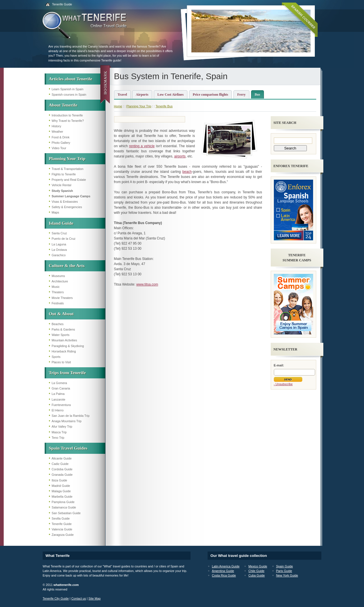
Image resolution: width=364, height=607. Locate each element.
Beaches (58, 324)
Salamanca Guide (64, 507)
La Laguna (59, 244)
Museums (58, 276)
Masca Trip (59, 432)
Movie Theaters (62, 298)
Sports (56, 357)
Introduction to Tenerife (67, 115)
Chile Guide (256, 571)
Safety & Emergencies (67, 207)
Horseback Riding (64, 351)
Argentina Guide (223, 571)
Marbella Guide (62, 497)
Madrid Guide (61, 486)
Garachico (59, 255)
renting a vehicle (142, 146)
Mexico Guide (258, 566)
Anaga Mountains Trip (67, 421)
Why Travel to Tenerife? (68, 121)
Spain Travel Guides (68, 448)
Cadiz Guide (60, 464)
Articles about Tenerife (71, 79)
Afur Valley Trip (62, 426)
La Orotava (59, 250)
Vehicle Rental (62, 185)
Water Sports (61, 335)
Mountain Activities (64, 340)
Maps (55, 212)
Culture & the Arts (67, 265)
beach (187, 172)
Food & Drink (61, 137)
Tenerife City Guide (56, 598)
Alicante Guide (62, 458)
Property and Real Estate (69, 180)
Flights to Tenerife (64, 174)
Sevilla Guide (61, 518)
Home (118, 106)
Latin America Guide (226, 566)
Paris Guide (284, 571)
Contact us (79, 598)
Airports (142, 95)
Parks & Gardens (63, 329)
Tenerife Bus (164, 106)
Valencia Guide (62, 529)
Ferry (241, 95)
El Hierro (58, 410)
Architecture (60, 281)
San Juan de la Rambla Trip (71, 416)
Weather (58, 132)
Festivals (58, 303)
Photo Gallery (61, 143)
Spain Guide (285, 566)
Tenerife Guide (62, 4)
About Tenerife (63, 105)
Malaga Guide (61, 491)
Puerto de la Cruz (64, 239)
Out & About (61, 314)
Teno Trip (58, 438)
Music (56, 287)
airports (180, 156)
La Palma (58, 394)
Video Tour (59, 148)
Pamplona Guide (63, 502)
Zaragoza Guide (63, 535)
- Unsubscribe (283, 384)
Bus (258, 95)
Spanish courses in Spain (69, 95)
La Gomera (59, 383)
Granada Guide (62, 475)
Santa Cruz (59, 233)
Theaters (58, 292)
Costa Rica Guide (224, 575)
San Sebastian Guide (66, 513)
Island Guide (61, 223)
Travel (122, 95)
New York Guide (287, 575)
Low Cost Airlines (171, 95)
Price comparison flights (211, 95)
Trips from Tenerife (67, 373)
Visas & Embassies (65, 202)
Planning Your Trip (67, 158)
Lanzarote (59, 399)
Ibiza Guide (60, 480)
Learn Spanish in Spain (68, 89)
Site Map (95, 598)
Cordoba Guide (62, 469)
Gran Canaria (61, 388)
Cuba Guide (257, 575)
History (57, 126)
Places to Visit (61, 362)
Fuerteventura (61, 405)
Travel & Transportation (68, 169)
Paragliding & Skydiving (68, 346)
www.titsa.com (147, 284)
